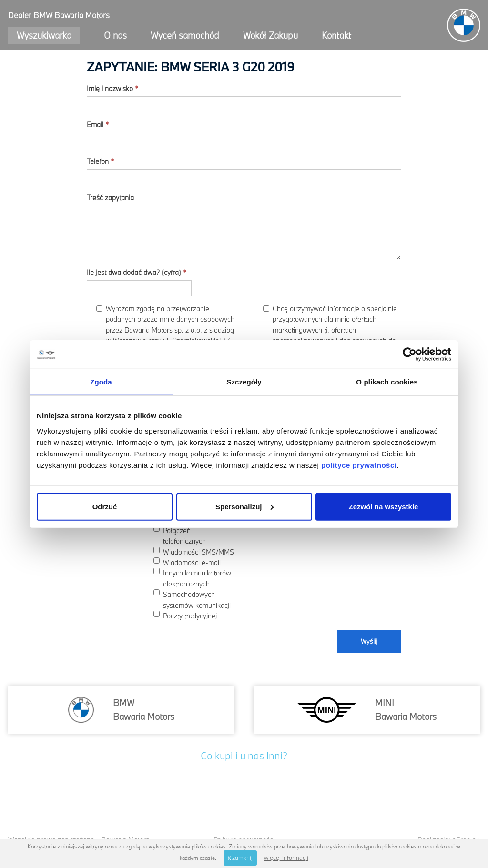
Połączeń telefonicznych (180, 535)
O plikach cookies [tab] (387, 382)
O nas (115, 35)
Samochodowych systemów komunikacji (192, 599)
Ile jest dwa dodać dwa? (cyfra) (137, 272)
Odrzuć (105, 506)
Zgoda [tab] (101, 382)
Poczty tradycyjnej (185, 616)
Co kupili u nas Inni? (244, 756)
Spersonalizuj (244, 506)
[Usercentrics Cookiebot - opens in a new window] (410, 354)
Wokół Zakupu (270, 35)
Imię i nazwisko (113, 88)
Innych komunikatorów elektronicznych (192, 578)
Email (98, 125)
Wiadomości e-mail (187, 562)
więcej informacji (286, 858)
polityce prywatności (359, 465)
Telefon (101, 161)
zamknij (240, 858)
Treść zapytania (110, 197)
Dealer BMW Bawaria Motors (59, 15)
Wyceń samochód (185, 35)
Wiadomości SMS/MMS (194, 552)
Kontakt (336, 35)
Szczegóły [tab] (244, 382)
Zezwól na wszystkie (384, 506)
